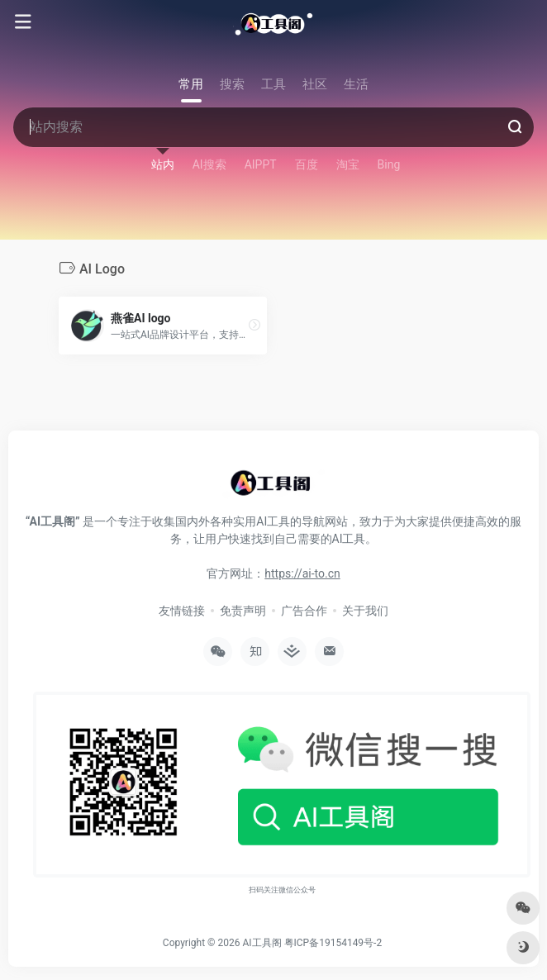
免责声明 (243, 611)
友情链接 (182, 611)
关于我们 (365, 611)
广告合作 (304, 611)
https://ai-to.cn (302, 573)
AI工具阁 (262, 943)
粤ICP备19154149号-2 (333, 943)
